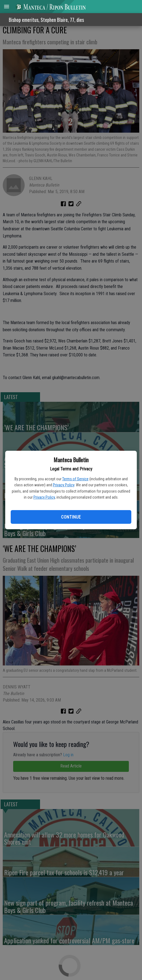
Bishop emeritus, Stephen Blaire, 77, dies (46, 20)
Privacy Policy (64, 485)
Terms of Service (75, 479)
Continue (71, 517)
